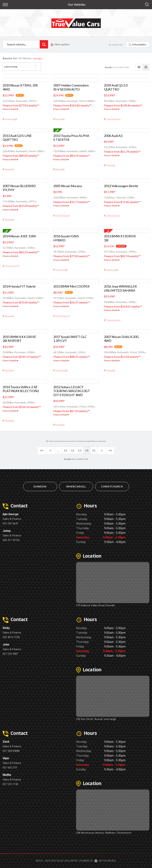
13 (80, 450)
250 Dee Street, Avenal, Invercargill (96, 718)
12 (73, 450)
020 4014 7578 (11, 636)
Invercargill (76, 486)
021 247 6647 (10, 523)
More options (60, 44)
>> (108, 450)
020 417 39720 (11, 539)
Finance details (10, 109)
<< (44, 450)
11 (65, 450)
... (58, 450)
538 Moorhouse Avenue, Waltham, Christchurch (104, 832)
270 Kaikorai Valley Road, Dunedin (96, 604)
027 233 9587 (10, 653)
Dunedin (40, 486)
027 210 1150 (10, 783)
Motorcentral (105, 860)
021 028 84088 (11, 750)
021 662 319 (10, 767)
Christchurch (112, 486)
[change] (38, 58)
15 (94, 450)
